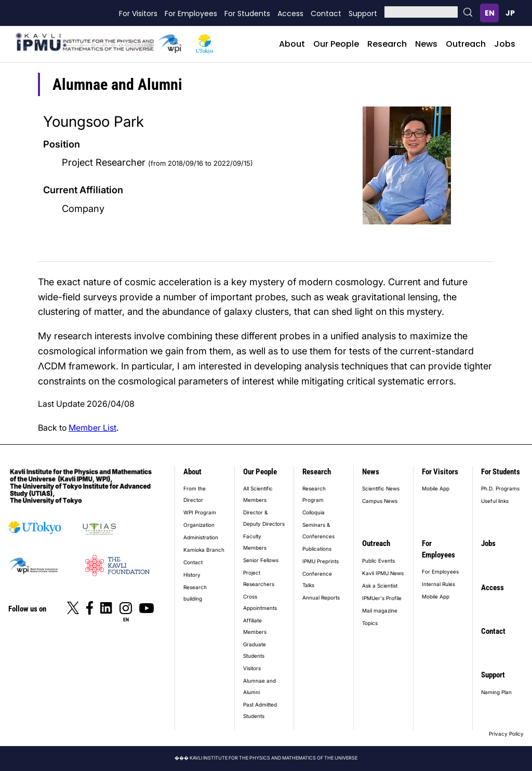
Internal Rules (438, 584)
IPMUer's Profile (382, 598)
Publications (317, 549)
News (426, 44)
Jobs (505, 44)
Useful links (495, 501)
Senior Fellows (261, 560)
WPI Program (200, 512)
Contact (326, 14)
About (292, 44)
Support (363, 14)
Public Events (378, 561)
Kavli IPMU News (383, 573)
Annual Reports (321, 597)
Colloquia (314, 512)
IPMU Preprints (321, 561)
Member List (92, 428)
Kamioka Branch (204, 550)
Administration (201, 537)
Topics (370, 623)
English (489, 13)
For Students (247, 14)
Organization (199, 525)
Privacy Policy (506, 734)
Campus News (380, 501)
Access (290, 14)
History (192, 575)
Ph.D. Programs (500, 488)
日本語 (510, 13)
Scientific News (381, 488)
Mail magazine (380, 610)
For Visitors (138, 14)
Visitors (252, 668)
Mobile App (436, 488)
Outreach (466, 44)
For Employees (191, 14)
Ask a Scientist (380, 586)
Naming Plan (496, 692)
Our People (336, 44)
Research (387, 44)
